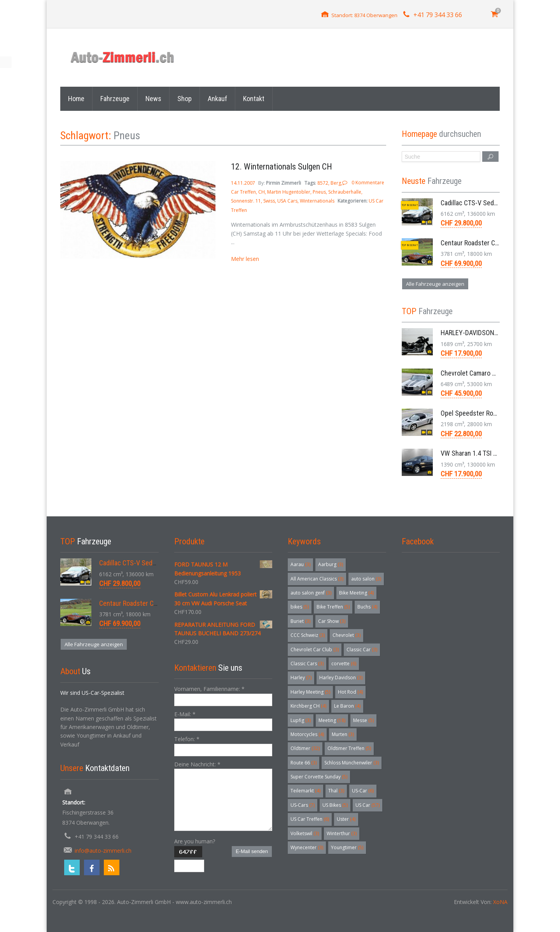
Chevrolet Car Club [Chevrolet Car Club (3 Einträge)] (315, 650)
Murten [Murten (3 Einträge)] (343, 734)
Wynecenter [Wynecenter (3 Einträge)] (307, 847)
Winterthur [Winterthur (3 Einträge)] (342, 833)
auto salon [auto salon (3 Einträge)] (366, 579)
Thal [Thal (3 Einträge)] (336, 791)
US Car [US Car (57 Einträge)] (367, 805)
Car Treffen (243, 192)
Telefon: (187, 739)
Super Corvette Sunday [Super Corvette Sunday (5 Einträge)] (319, 777)
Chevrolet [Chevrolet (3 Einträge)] (346, 635)
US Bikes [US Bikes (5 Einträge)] (335, 805)
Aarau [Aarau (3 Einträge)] (300, 564)
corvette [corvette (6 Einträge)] (344, 664)
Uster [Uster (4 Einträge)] (346, 819)
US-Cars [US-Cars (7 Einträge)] (303, 805)
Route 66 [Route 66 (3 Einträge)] (304, 763)
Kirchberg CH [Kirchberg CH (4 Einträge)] (308, 706)
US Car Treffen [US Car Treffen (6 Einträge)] (310, 819)
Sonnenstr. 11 (246, 201)
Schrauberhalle (345, 192)
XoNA (500, 902)
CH (262, 192)
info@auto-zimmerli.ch (103, 851)
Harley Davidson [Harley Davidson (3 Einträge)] (341, 678)
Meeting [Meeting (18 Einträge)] (332, 720)
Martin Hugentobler (289, 192)
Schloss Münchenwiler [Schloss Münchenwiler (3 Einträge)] (352, 763)
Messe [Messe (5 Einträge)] (363, 720)
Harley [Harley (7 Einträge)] (301, 678)
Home (76, 99)
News (153, 99)
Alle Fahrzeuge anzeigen (435, 284)
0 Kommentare (368, 183)
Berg (336, 183)
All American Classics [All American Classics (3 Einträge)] (317, 579)
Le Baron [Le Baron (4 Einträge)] (347, 706)
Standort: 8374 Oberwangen (364, 15)
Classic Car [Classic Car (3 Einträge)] (362, 650)
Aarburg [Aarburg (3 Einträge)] (331, 564)
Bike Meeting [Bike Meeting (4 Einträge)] (356, 593)
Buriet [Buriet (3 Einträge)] (300, 621)
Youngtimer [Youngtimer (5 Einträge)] (347, 847)
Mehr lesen (245, 259)
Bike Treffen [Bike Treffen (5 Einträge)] (333, 607)
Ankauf (217, 99)
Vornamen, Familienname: (209, 689)
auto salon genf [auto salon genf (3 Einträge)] (311, 593)
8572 (323, 183)
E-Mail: (185, 714)
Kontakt (254, 99)
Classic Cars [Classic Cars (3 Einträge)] (307, 664)
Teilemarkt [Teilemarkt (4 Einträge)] (305, 791)
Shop (185, 99)
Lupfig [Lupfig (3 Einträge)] (301, 720)
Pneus (319, 192)
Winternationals (317, 201)
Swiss (269, 201)
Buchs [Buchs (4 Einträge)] (367, 607)
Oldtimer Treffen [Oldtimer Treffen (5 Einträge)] (349, 748)
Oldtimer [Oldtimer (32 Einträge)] (305, 748)
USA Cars (287, 201)
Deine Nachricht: (197, 764)
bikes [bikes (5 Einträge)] (300, 607)
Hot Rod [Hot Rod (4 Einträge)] (350, 692)
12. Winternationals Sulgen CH (282, 167)
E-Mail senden (252, 851)
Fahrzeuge (115, 99)
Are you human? (195, 841)
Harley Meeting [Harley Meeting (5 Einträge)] (310, 692)
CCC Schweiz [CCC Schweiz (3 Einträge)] (308, 635)
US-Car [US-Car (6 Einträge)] (363, 791)
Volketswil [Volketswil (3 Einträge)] (305, 833)
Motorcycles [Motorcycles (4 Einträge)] (307, 734)
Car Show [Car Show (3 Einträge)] (332, 621)
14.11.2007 (244, 183)
